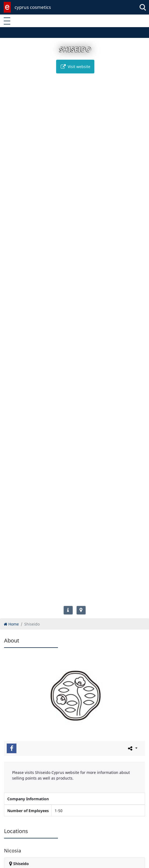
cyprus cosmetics (33, 7)
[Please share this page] (132, 748)
